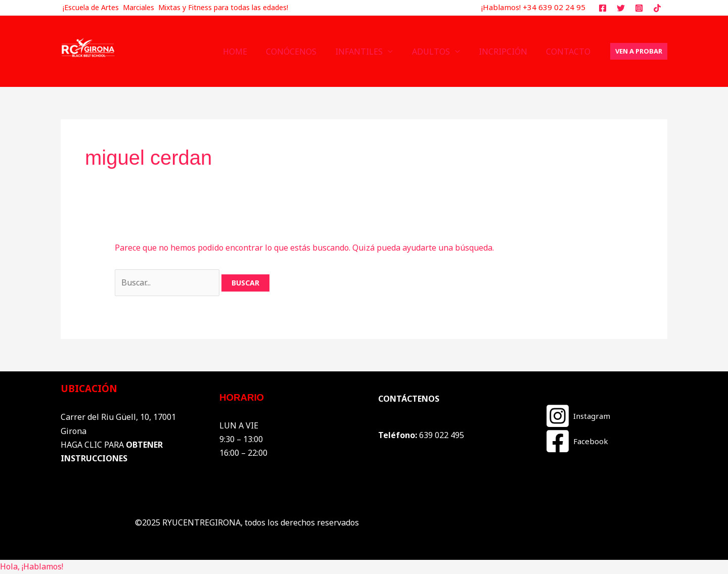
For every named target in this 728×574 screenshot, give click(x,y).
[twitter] (623, 8)
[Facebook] (577, 441)
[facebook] (604, 8)
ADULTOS (438, 52)
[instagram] (640, 8)
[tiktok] (658, 8)
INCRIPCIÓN (507, 52)
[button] (639, 51)
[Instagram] (578, 416)
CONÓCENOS (303, 52)
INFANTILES (369, 52)
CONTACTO (570, 52)
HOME (250, 52)
